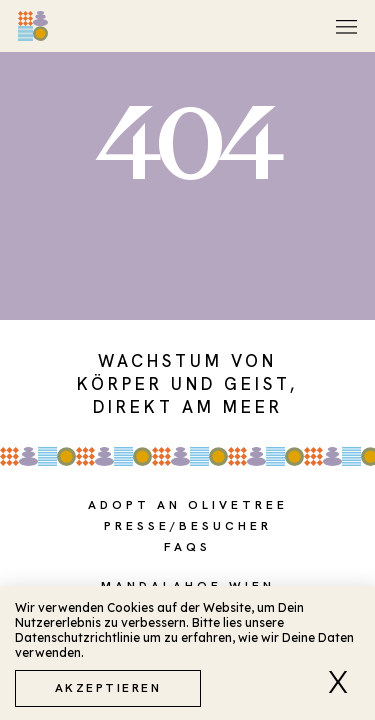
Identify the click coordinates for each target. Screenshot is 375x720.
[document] (187, 360)
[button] (344, 682)
